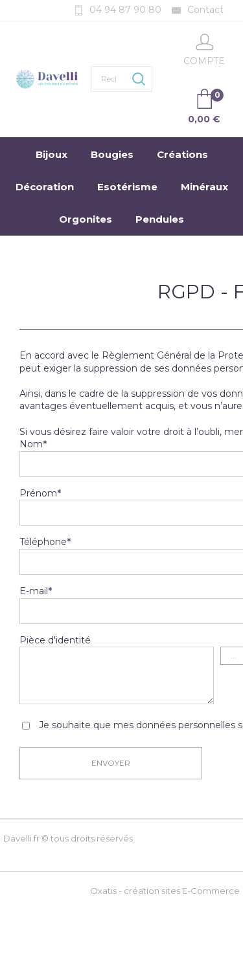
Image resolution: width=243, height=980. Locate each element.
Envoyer (111, 763)
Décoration (45, 187)
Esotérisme (127, 187)
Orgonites (86, 219)
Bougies (112, 154)
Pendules (160, 219)
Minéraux (204, 187)
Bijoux (52, 154)
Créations (182, 154)
